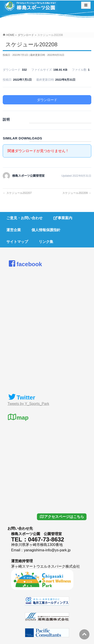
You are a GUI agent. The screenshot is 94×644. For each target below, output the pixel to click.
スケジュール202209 (77, 193)
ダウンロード (47, 100)
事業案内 (63, 218)
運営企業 (14, 230)
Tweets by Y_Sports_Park (28, 404)
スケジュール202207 (17, 193)
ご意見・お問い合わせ (24, 218)
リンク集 (46, 242)
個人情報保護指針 (46, 230)
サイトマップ (17, 242)
